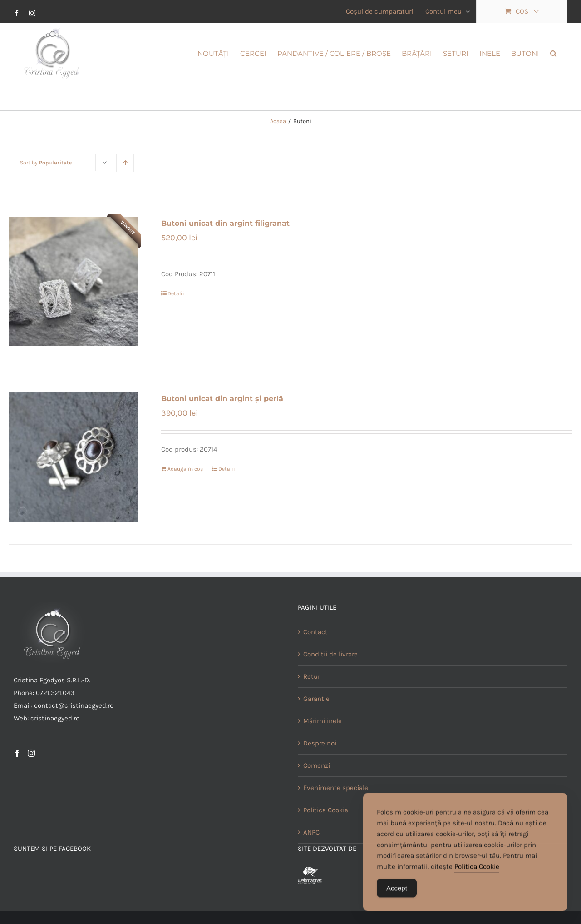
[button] (553, 53)
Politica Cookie (477, 872)
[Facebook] (17, 753)
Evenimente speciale (336, 788)
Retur (312, 676)
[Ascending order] (125, 163)
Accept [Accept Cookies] (397, 894)
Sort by (46, 163)
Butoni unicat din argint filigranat (225, 223)
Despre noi (320, 743)
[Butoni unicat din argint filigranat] (74, 281)
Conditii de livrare (330, 654)
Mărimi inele (323, 721)
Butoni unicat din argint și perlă (222, 399)
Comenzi (317, 765)
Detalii (176, 293)
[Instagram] (31, 753)
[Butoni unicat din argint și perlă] (74, 457)
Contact (315, 632)
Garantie (316, 699)
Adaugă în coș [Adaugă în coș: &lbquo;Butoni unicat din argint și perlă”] (185, 469)
